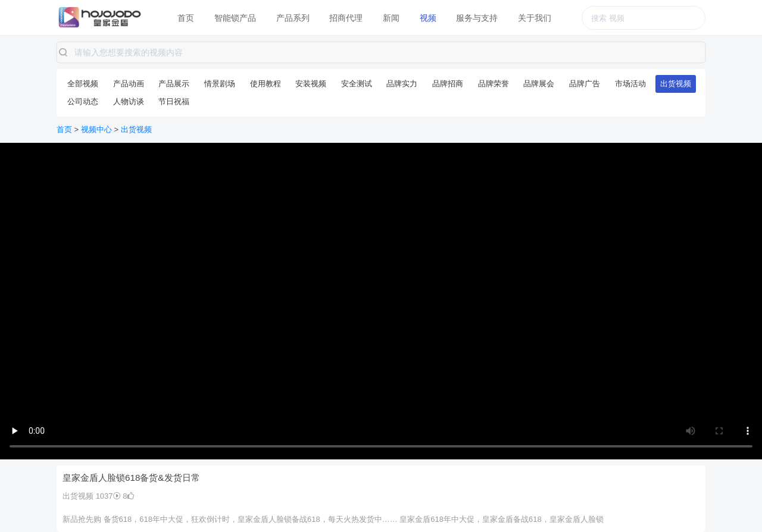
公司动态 (83, 101)
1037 (108, 496)
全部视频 (83, 84)
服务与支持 (477, 18)
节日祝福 (174, 101)
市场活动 (630, 84)
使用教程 (266, 84)
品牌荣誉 (494, 84)
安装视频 (311, 84)
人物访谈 (129, 101)
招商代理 (346, 18)
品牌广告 (585, 84)
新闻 (391, 18)
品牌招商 (448, 84)
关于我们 (535, 18)
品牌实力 (402, 84)
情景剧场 (220, 84)
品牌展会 (539, 84)
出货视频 (676, 84)
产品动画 (129, 84)
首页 (186, 18)
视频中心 (96, 129)
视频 (428, 18)
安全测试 (357, 84)
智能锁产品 (235, 18)
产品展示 (174, 84)
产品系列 (293, 18)
